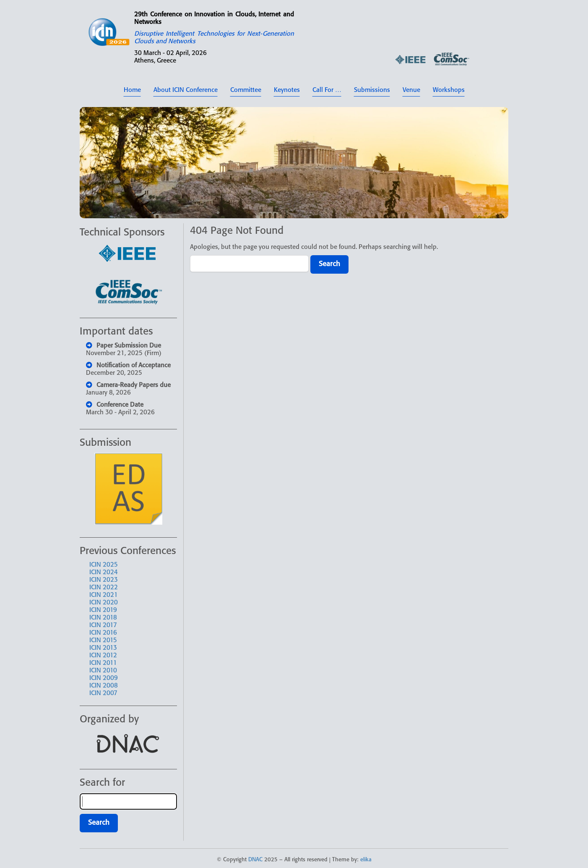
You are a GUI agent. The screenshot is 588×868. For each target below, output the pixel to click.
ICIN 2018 (103, 618)
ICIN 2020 (104, 603)
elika (366, 860)
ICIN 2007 (103, 693)
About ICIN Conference (186, 90)
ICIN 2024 (104, 573)
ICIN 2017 (103, 625)
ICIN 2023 (104, 580)
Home (132, 90)
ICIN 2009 (104, 678)
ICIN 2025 (104, 565)
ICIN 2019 (103, 610)
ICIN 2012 (103, 656)
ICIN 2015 (103, 641)
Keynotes (287, 90)
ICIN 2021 (104, 595)
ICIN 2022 (104, 588)
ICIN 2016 (103, 633)
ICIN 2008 (104, 686)
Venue (411, 90)
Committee (246, 90)
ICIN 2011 (103, 663)
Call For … (327, 90)
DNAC (255, 860)
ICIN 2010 (103, 671)
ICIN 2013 (103, 648)
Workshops (449, 90)
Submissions (372, 90)
